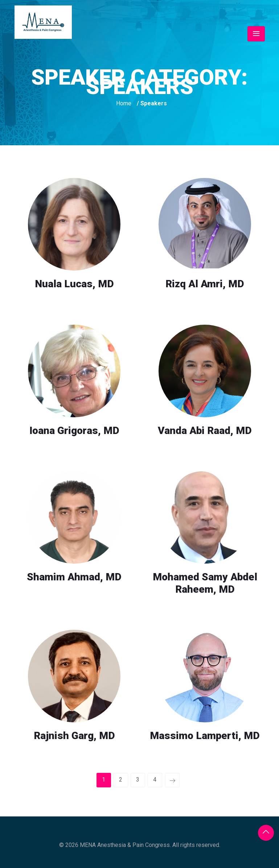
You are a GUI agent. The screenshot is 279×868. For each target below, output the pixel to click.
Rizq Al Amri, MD (205, 284)
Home (124, 103)
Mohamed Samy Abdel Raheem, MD (205, 583)
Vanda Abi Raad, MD (205, 431)
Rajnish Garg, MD (74, 736)
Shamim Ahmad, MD (74, 577)
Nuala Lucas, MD (74, 284)
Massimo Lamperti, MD (205, 736)
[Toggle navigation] (256, 34)
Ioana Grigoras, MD (74, 431)
